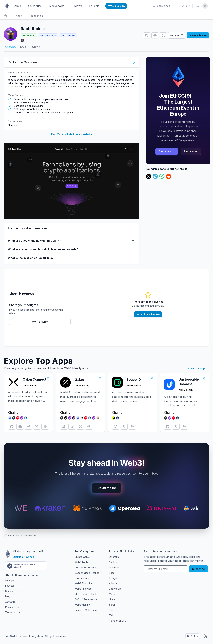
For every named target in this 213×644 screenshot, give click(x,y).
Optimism (114, 567)
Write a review (40, 322)
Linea (112, 599)
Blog (8, 596)
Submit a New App (25, 557)
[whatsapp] (162, 176)
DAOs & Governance (86, 599)
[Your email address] (166, 569)
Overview (11, 47)
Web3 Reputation (48, 35)
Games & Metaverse (86, 610)
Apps (19, 6)
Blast (112, 610)
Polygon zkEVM (118, 621)
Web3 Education (84, 583)
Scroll (112, 605)
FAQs (23, 47)
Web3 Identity (29, 35)
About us (10, 602)
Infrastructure (82, 578)
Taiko (112, 615)
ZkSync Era (115, 589)
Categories (37, 6)
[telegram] (155, 176)
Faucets (96, 6)
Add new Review (148, 314)
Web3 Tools (81, 562)
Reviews (78, 6)
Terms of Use (13, 612)
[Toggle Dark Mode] (197, 6)
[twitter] (149, 176)
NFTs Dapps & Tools (86, 594)
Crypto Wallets (83, 557)
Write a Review (116, 6)
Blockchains (58, 6)
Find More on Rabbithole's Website (72, 134)
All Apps (10, 580)
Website (177, 35)
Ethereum (13, 125)
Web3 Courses (68, 35)
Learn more (191, 151)
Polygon (114, 578)
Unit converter (13, 591)
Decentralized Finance (87, 573)
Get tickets (167, 151)
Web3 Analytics (83, 589)
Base (112, 573)
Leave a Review (198, 35)
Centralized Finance (86, 567)
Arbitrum (114, 583)
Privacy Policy (13, 607)
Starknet (114, 562)
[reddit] (169, 176)
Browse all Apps (198, 368)
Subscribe (199, 569)
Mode (112, 594)
